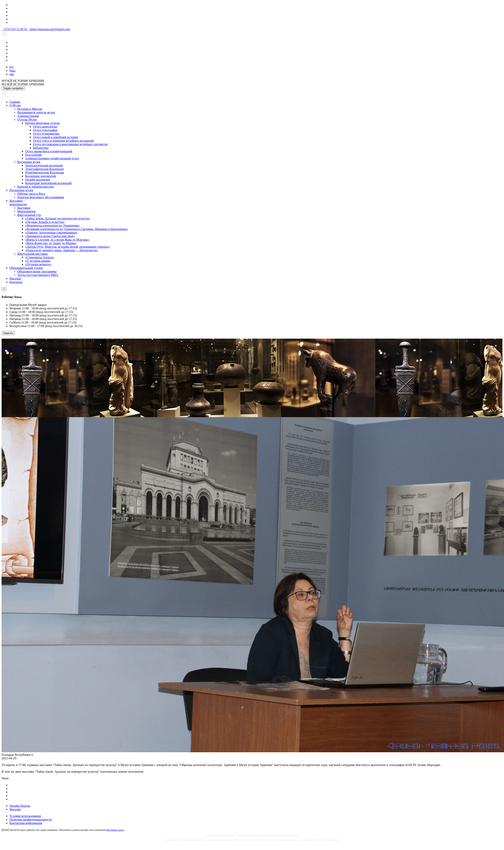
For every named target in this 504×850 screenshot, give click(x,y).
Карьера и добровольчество (36, 187)
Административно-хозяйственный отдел (52, 158)
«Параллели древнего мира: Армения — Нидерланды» (62, 250)
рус (12, 67)
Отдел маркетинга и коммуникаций (49, 151)
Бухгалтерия (33, 155)
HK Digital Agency (115, 830)
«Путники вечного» (38, 264)
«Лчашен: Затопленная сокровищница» (51, 233)
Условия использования (25, 816)
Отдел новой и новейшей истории (56, 137)
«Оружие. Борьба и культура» (45, 222)
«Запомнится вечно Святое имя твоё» (50, 236)
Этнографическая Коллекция (44, 169)
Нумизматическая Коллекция (45, 172)
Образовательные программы (37, 271)
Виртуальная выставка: (33, 254)
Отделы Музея (27, 119)
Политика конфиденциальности (31, 819)
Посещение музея (21, 190)
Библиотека (41, 148)
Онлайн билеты (20, 806)
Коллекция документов (41, 176)
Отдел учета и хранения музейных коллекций (63, 141)
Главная (15, 102)
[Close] (4, 289)
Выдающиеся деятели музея (36, 112)
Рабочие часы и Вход (31, 194)
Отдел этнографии (45, 130)
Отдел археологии (45, 127)
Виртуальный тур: (29, 215)
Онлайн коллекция (37, 180)
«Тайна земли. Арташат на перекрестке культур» (58, 218)
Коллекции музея (29, 162)
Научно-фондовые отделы (42, 123)
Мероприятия (26, 211)
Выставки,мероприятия (18, 202)
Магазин (15, 278)
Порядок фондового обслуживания (41, 197)
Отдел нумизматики (46, 134)
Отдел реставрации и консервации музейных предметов (70, 144)
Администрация (28, 116)
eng (12, 74)
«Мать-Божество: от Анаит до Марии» (51, 243)
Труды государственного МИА (38, 275)
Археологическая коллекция (44, 165)
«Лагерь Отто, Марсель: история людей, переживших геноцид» (67, 247)
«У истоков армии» (38, 261)
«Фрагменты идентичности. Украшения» (52, 225)
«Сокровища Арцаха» (40, 257)
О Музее (15, 105)
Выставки (24, 208)
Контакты (16, 282)
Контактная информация (26, 823)
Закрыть (8, 333)
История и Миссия (30, 109)
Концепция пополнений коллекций (48, 183)
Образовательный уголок (26, 268)
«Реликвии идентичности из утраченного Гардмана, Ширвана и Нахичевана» (77, 229)
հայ (12, 71)
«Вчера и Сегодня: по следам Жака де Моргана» (57, 240)
